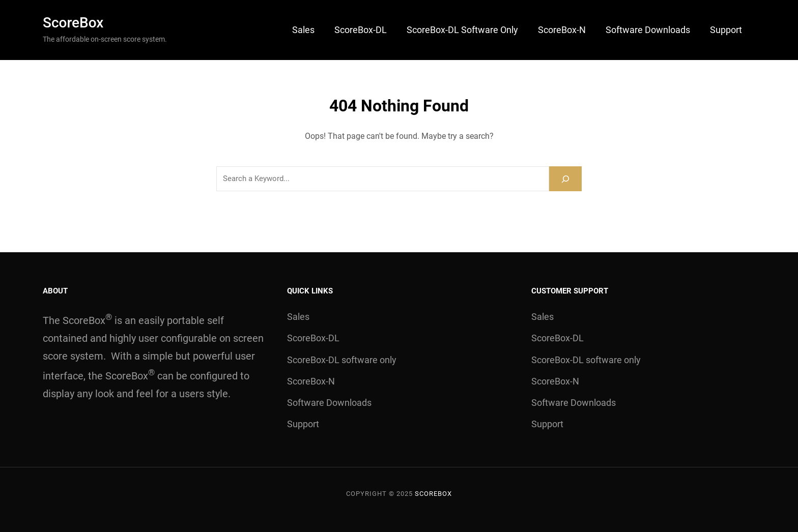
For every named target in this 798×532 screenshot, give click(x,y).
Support (726, 30)
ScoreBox (73, 23)
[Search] (565, 179)
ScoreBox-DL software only (462, 30)
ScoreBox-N (562, 30)
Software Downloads (648, 30)
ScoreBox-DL (361, 30)
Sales (303, 30)
